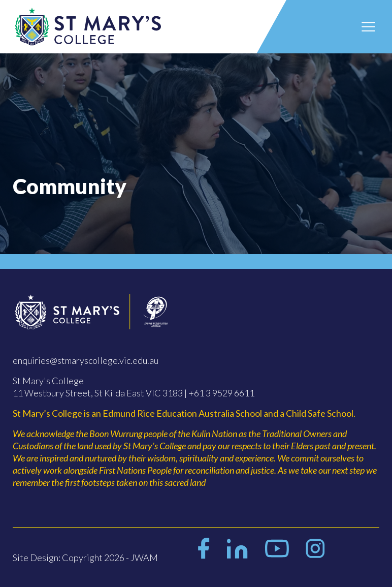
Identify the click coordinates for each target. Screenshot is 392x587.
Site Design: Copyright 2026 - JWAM (85, 558)
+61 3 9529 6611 (221, 393)
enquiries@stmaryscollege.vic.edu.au (86, 360)
